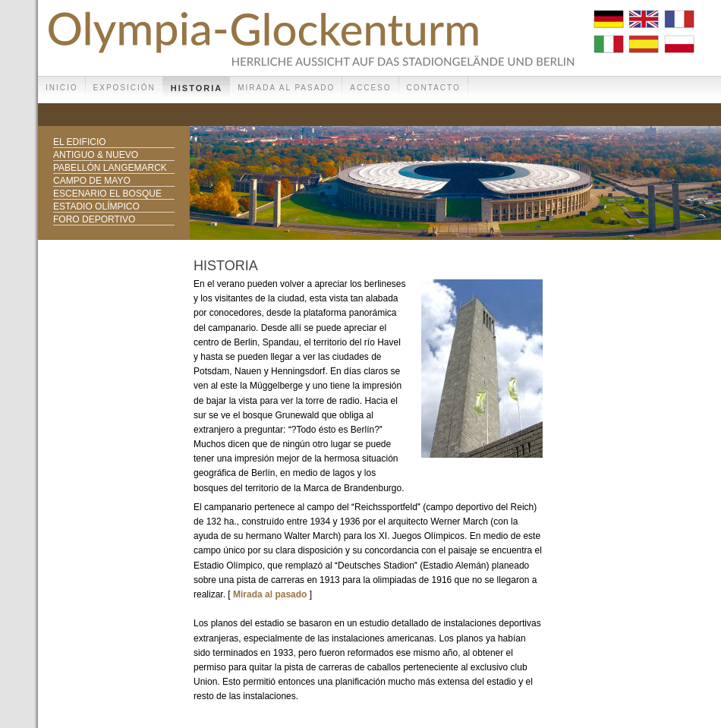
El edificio (80, 142)
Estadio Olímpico (96, 206)
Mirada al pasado (286, 88)
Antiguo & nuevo (96, 155)
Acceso (370, 88)
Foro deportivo (94, 219)
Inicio (62, 88)
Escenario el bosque (107, 194)
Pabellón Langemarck (110, 168)
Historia (197, 88)
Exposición (124, 88)
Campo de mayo (92, 181)
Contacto (434, 88)
